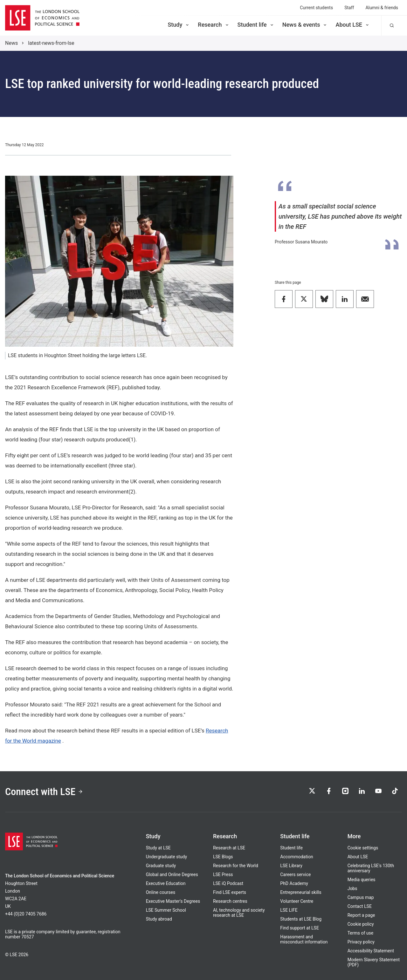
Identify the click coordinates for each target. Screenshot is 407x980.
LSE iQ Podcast (228, 883)
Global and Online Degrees (172, 875)
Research (214, 25)
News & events (305, 25)
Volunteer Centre (297, 901)
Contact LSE (360, 906)
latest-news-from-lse (51, 43)
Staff (349, 8)
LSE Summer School (166, 910)
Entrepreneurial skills (301, 892)
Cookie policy (361, 924)
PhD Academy (294, 883)
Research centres (230, 901)
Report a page (361, 915)
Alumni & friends (382, 8)
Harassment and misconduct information (304, 939)
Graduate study (161, 866)
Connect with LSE (44, 792)
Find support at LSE (300, 928)
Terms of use (361, 933)
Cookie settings (363, 848)
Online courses (161, 892)
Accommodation (297, 857)
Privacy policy (361, 942)
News (11, 43)
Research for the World (236, 866)
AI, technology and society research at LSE (239, 913)
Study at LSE (158, 848)
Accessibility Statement (371, 951)
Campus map (361, 897)
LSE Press (223, 875)
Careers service (295, 875)
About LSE (353, 25)
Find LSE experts (230, 892)
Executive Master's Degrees (173, 901)
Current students (316, 8)
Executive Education (166, 883)
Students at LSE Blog (301, 919)
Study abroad (159, 919)
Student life (256, 25)
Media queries (362, 880)
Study (179, 25)
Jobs (352, 888)
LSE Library (291, 866)
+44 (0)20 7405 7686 (26, 914)
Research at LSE (229, 848)
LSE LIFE (289, 910)
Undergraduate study (166, 857)
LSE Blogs (223, 857)
